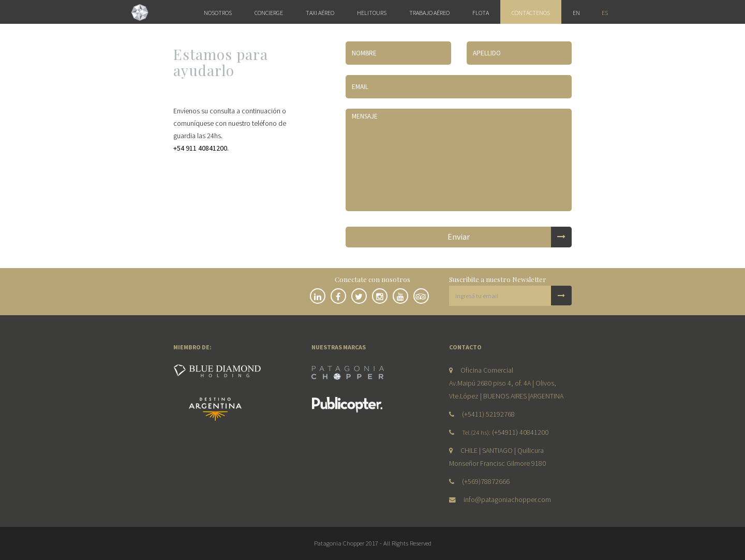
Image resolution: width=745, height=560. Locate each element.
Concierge (269, 13)
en (576, 13)
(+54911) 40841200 (520, 432)
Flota (481, 13)
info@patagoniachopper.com (507, 499)
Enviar (510, 237)
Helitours (372, 13)
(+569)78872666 (486, 481)
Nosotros (218, 13)
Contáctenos (531, 13)
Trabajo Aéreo (429, 13)
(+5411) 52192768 (488, 414)
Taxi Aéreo (320, 13)
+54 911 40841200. (201, 148)
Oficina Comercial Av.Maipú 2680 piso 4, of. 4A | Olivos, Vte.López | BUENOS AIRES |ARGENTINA (506, 383)
